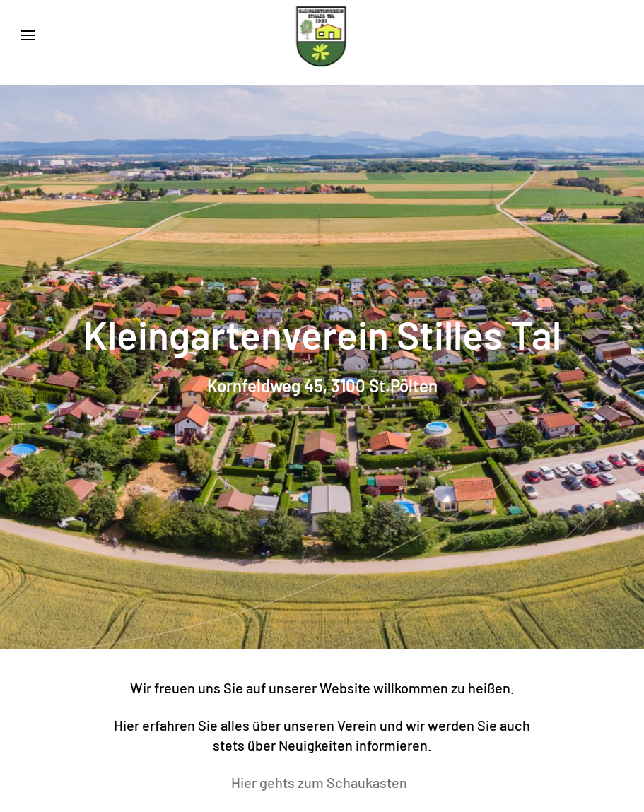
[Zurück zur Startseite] (322, 35)
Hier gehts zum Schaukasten (322, 782)
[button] (28, 35)
